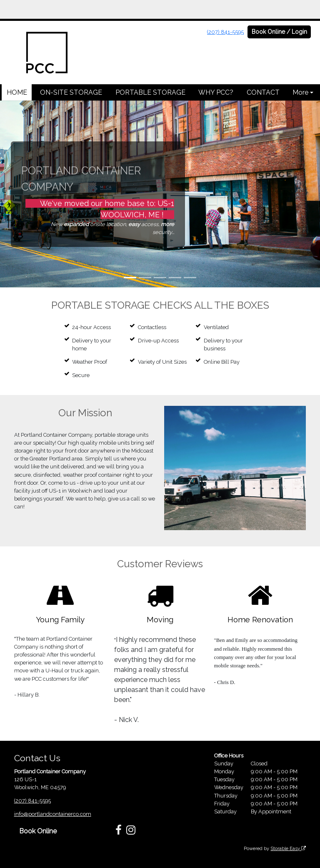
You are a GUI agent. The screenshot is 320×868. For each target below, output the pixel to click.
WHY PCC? (216, 92)
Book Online (38, 831)
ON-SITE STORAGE (71, 92)
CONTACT (263, 92)
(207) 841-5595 (225, 32)
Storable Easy (288, 848)
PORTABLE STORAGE (150, 92)
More (300, 92)
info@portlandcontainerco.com (53, 814)
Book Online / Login (279, 32)
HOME (17, 92)
